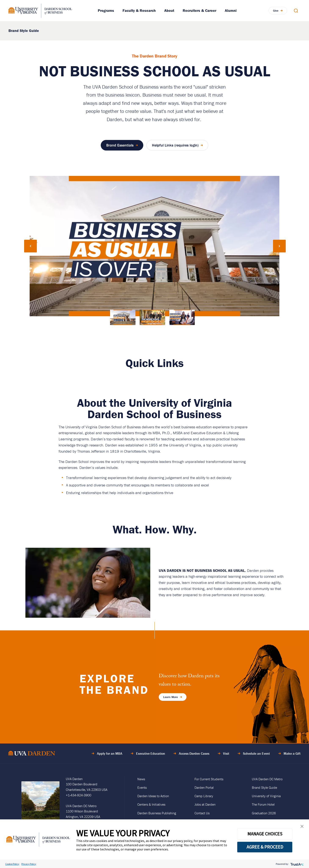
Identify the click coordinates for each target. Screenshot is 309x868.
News (141, 779)
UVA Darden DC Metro (267, 779)
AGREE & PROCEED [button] (265, 847)
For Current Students (209, 779)
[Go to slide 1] (123, 317)
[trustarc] (297, 864)
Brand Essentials (120, 145)
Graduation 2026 (264, 813)
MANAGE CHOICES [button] (265, 834)
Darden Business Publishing (157, 813)
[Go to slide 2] (152, 317)
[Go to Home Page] (32, 754)
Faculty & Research (139, 10)
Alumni (231, 10)
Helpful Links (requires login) (175, 145)
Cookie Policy (12, 864)
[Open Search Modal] (296, 11)
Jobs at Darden (205, 804)
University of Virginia (266, 796)
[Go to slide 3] (182, 317)
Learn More (170, 697)
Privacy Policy (29, 864)
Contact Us (202, 813)
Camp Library (204, 796)
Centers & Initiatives (151, 804)
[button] (302, 827)
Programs (106, 10)
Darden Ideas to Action (153, 796)
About (169, 10)
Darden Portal (204, 787)
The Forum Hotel (263, 804)
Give (276, 11)
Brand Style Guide (24, 31)
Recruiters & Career (199, 10)
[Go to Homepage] (40, 11)
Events (142, 787)
